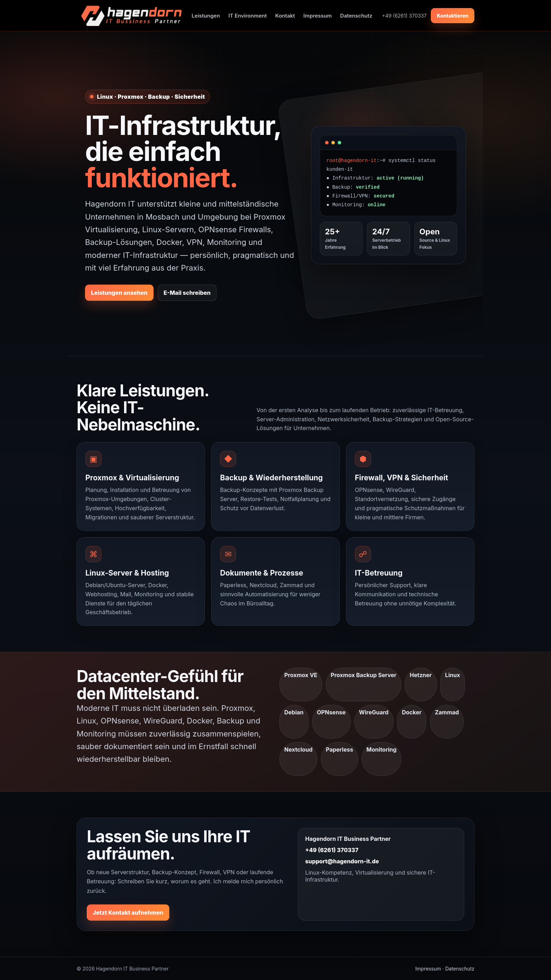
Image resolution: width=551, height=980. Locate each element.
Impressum (317, 16)
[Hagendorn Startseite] (129, 15)
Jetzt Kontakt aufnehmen (128, 913)
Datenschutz (356, 16)
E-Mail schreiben (187, 293)
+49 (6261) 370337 (332, 850)
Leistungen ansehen (119, 293)
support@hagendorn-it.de (342, 861)
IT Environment (248, 16)
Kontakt (285, 16)
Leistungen (206, 16)
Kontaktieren (453, 16)
